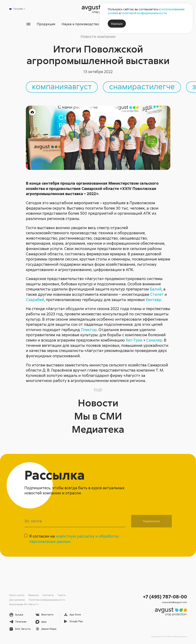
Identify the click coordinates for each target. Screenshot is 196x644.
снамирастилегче (142, 86)
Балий (156, 289)
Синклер (154, 340)
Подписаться (151, 521)
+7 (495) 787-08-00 (165, 597)
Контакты (48, 595)
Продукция (46, 24)
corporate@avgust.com (174, 602)
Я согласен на (74, 539)
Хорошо (117, 24)
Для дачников (17, 600)
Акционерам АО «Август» (24, 604)
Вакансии (33, 595)
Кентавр (153, 300)
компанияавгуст (62, 86)
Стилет (157, 294)
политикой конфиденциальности (144, 13)
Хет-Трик (134, 340)
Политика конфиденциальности (47, 600)
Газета (62, 595)
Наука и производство (80, 24)
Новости (98, 403)
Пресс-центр (17, 595)
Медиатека (98, 429)
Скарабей (35, 300)
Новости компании (98, 36)
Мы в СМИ (98, 416)
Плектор (89, 330)
